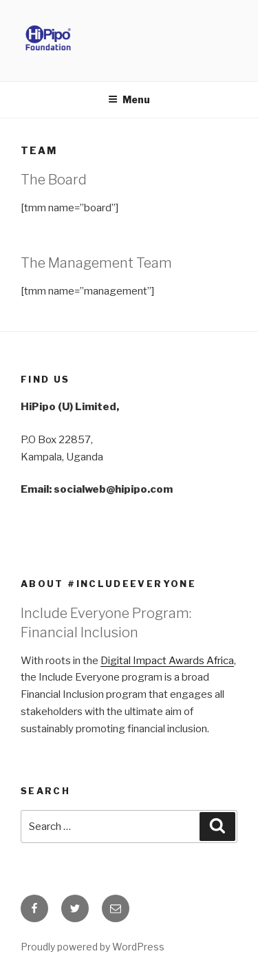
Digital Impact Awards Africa (167, 661)
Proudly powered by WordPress (93, 947)
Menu (129, 99)
